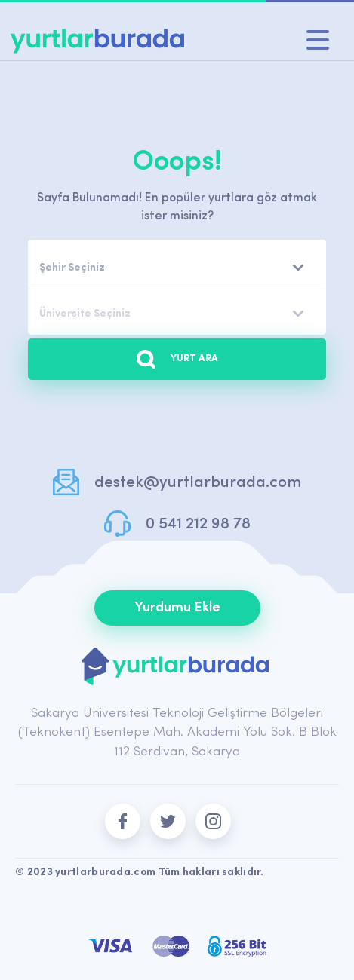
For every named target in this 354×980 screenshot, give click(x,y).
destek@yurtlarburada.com (198, 483)
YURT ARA (177, 359)
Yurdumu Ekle (177, 608)
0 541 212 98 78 (198, 524)
